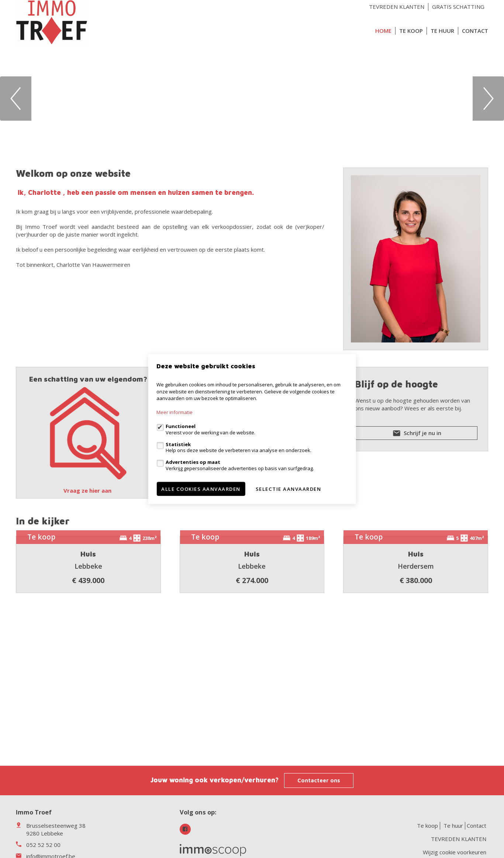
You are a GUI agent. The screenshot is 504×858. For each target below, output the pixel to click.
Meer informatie (175, 412)
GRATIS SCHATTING (458, 7)
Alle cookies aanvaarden (201, 489)
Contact (475, 31)
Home (383, 31)
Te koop (411, 31)
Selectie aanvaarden (289, 489)
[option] (252, 98)
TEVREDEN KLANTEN (397, 7)
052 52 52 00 (43, 845)
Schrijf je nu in (416, 434)
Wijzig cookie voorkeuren (455, 852)
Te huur (442, 31)
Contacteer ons (319, 780)
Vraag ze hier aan (88, 490)
